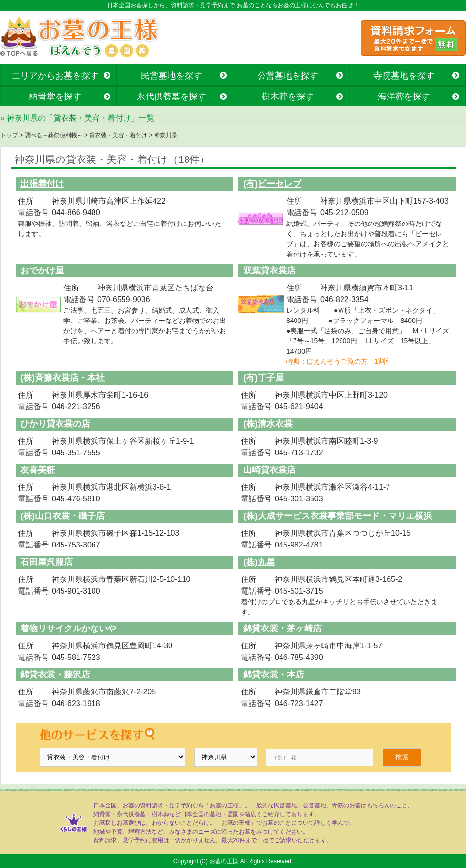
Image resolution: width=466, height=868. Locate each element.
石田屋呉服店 (47, 562)
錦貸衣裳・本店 (274, 675)
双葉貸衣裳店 (269, 271)
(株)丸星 (259, 562)
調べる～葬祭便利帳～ (53, 135)
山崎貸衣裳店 (269, 470)
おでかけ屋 (42, 271)
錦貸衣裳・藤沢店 (55, 675)
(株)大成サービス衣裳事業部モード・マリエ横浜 (338, 516)
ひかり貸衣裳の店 (55, 424)
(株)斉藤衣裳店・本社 (62, 378)
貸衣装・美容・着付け (117, 135)
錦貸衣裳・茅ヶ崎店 (282, 628)
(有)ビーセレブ (272, 184)
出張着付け (42, 184)
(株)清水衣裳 (268, 424)
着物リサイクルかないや (68, 628)
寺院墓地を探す (404, 76)
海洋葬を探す (404, 96)
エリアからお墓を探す (55, 76)
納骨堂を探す (55, 96)
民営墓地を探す (171, 76)
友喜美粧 (38, 470)
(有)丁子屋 (264, 378)
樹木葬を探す (288, 96)
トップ (9, 135)
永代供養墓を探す (171, 96)
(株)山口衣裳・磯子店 (62, 516)
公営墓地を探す (288, 76)
